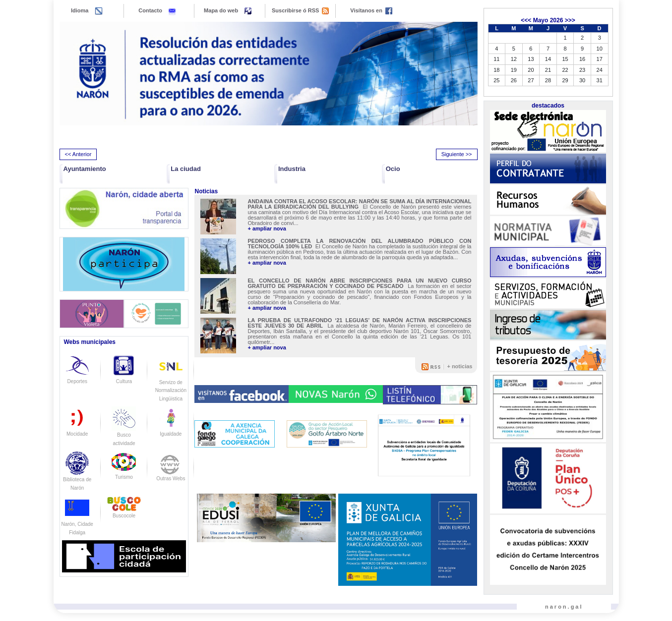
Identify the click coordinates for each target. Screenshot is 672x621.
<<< (526, 20)
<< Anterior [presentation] (78, 154)
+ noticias (459, 366)
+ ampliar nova (267, 229)
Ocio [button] (393, 169)
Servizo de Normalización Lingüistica (171, 382)
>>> (570, 20)
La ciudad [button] (186, 169)
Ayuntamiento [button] (85, 169)
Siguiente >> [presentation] (457, 154)
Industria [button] (292, 169)
